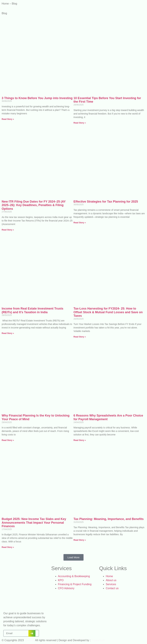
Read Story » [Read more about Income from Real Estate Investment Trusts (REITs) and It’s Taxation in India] (8, 333)
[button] (73, 557)
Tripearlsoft (98, 640)
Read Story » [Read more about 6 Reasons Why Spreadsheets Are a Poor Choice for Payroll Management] (80, 440)
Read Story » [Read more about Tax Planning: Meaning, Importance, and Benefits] (80, 540)
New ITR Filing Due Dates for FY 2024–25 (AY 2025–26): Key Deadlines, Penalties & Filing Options (34, 205)
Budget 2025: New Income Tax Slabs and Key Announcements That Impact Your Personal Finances (34, 523)
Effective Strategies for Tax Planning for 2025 (106, 202)
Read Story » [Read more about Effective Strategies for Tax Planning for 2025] (80, 223)
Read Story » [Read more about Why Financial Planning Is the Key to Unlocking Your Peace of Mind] (8, 440)
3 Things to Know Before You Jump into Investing (37, 98)
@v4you (29, 640)
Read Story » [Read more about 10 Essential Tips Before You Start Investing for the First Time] (80, 123)
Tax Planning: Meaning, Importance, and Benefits (109, 519)
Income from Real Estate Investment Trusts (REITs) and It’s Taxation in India (32, 310)
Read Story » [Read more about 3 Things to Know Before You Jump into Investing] (8, 119)
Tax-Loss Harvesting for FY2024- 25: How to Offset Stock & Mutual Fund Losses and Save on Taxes (108, 312)
